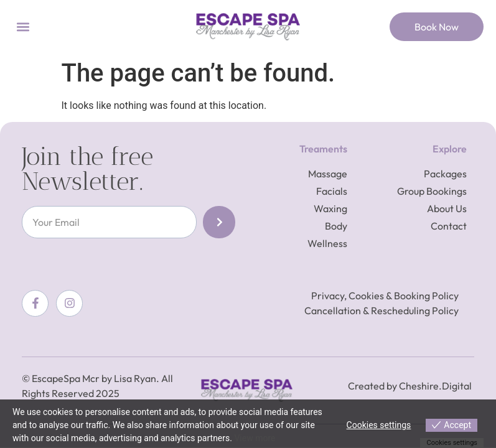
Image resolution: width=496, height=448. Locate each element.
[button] (23, 27)
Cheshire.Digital (435, 386)
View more (255, 438)
